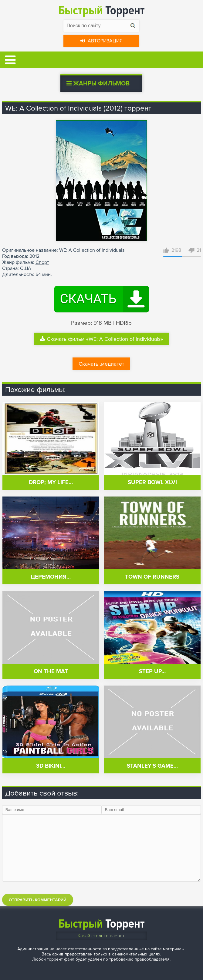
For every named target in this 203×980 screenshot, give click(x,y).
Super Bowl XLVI (152, 482)
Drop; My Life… (51, 482)
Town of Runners (152, 577)
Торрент (102, 10)
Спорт (42, 262)
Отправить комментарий (38, 900)
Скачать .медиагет (101, 364)
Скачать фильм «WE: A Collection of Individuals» (102, 339)
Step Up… (152, 671)
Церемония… (51, 577)
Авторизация (102, 41)
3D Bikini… (51, 766)
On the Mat (51, 671)
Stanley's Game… (152, 766)
